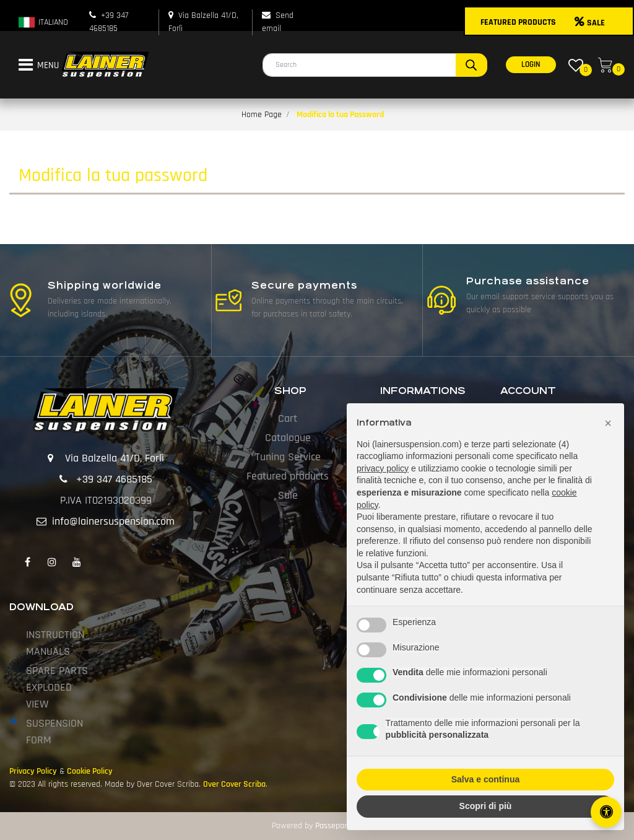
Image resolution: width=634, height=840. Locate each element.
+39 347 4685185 (114, 479)
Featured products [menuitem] (288, 476)
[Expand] (13, 722)
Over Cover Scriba (234, 784)
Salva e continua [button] (485, 779)
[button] (471, 65)
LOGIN (531, 64)
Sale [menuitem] (288, 495)
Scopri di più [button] (486, 806)
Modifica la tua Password (340, 115)
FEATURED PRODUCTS (518, 22)
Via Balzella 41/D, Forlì (115, 458)
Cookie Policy (90, 771)
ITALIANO (43, 22)
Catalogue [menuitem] (288, 438)
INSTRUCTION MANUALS (55, 643)
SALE (590, 23)
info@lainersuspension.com (113, 521)
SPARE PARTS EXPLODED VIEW (57, 687)
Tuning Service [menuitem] (288, 457)
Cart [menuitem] (288, 418)
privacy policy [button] (383, 468)
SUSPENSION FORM (54, 732)
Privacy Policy (33, 771)
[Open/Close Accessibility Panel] (606, 812)
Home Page (262, 115)
